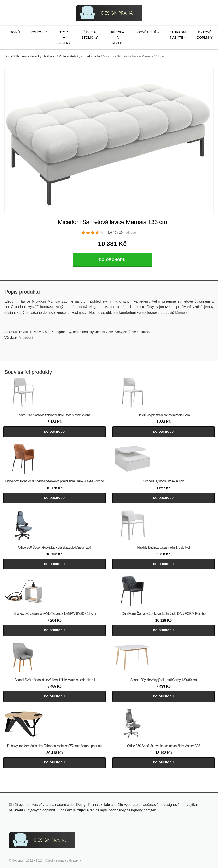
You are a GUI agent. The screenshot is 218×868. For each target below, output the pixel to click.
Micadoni (26, 338)
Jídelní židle (92, 56)
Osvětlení (147, 32)
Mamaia (181, 313)
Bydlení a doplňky (29, 56)
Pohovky (39, 32)
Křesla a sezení (118, 37)
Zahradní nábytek (178, 35)
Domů (15, 32)
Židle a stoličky (90, 35)
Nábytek (50, 56)
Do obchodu (112, 260)
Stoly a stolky (64, 37)
